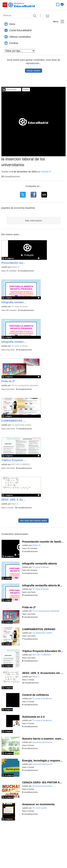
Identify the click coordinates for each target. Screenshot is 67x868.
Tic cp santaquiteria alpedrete (25, 385)
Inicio (12, 24)
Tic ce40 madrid (40, 808)
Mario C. (16, 504)
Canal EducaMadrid (20, 30)
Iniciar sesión (33, 71)
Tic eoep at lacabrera (42, 698)
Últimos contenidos (20, 37)
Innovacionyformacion (42, 742)
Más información (34, 221)
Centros (14, 43)
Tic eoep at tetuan (20, 306)
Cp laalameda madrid (21, 425)
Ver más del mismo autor (33, 521)
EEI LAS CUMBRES (21, 464)
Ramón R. (47, 172)
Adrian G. (16, 267)
